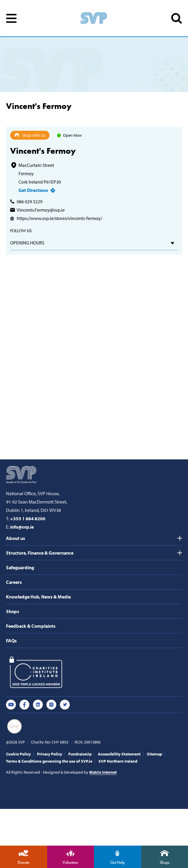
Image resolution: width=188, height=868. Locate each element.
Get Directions (33, 190)
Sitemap (154, 754)
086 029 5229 (30, 201)
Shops (13, 611)
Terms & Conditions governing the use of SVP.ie (49, 761)
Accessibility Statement (119, 754)
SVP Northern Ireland (118, 761)
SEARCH (177, 18)
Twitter (65, 705)
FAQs (11, 641)
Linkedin (38, 705)
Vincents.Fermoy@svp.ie (41, 210)
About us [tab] (16, 538)
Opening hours (27, 243)
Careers (14, 582)
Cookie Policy (18, 754)
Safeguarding (20, 567)
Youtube (11, 705)
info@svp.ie (22, 527)
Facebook (24, 705)
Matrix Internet (103, 772)
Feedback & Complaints (31, 626)
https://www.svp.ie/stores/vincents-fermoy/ (59, 218)
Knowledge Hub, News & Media (38, 597)
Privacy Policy (50, 754)
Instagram (51, 705)
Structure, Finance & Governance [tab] (40, 553)
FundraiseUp (80, 754)
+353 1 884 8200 (28, 518)
